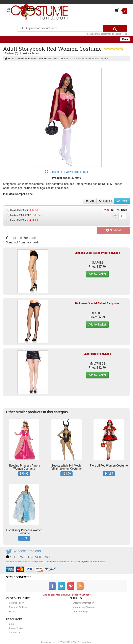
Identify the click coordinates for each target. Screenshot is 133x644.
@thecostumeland (27, 551)
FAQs (12, 611)
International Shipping (84, 607)
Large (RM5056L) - (22, 220)
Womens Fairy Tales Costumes (54, 59)
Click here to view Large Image (66, 172)
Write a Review (31, 53)
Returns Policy (16, 603)
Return (122, 201)
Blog (11, 624)
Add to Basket (97, 274)
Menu (125, 39)
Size (90, 201)
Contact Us (15, 633)
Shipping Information (83, 603)
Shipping (105, 201)
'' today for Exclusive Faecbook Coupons (66, 595)
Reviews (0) (12, 53)
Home (9, 59)
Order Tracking (80, 611)
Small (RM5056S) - (22, 210)
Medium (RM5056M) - (24, 215)
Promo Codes (16, 628)
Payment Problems (19, 607)
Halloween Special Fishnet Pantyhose (97, 303)
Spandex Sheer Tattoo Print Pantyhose (97, 253)
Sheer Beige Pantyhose (97, 354)
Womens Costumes (26, 59)
